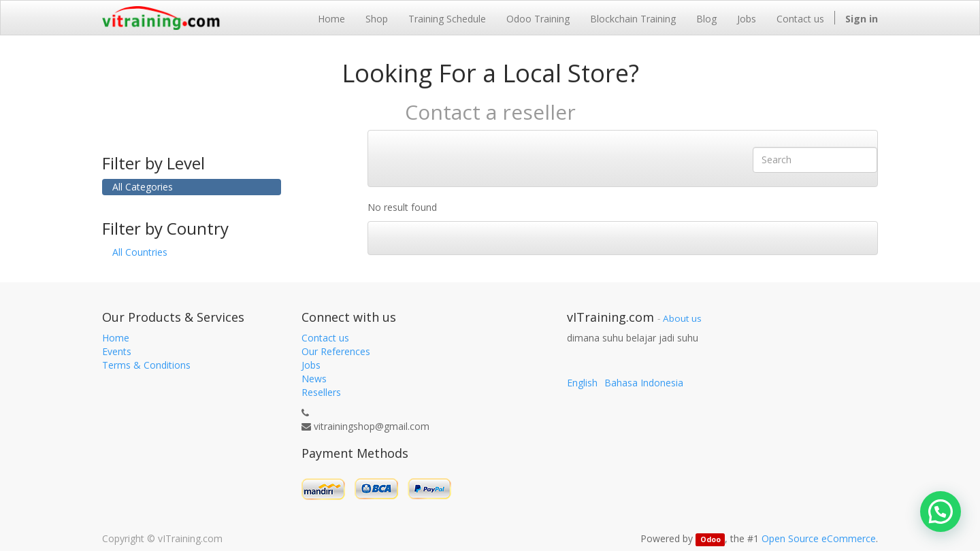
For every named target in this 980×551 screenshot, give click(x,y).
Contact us (325, 338)
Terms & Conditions (146, 365)
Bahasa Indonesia (644, 383)
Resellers (321, 392)
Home (116, 338)
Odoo (710, 539)
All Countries (140, 252)
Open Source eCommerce (819, 538)
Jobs (311, 365)
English (582, 383)
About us (682, 318)
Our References (336, 351)
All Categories (143, 187)
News (314, 379)
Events (117, 351)
